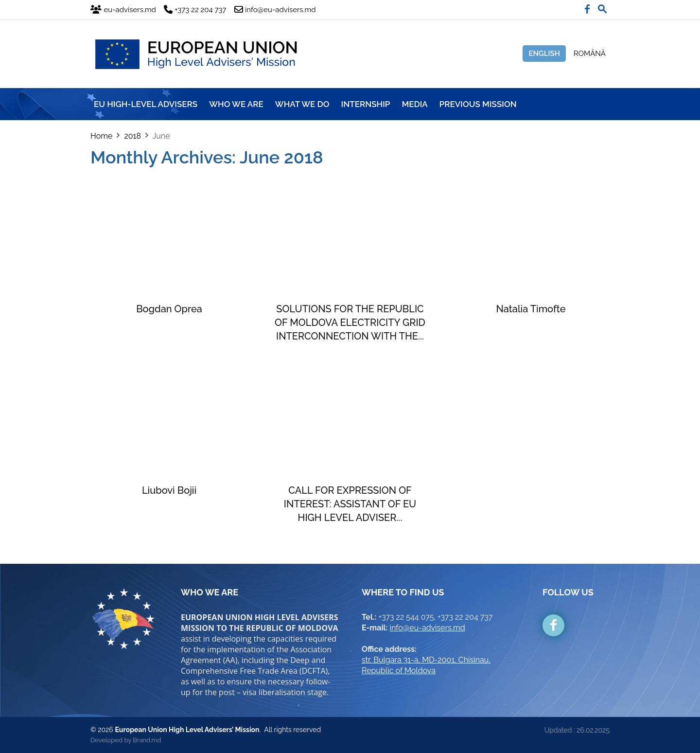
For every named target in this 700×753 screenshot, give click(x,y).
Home (101, 136)
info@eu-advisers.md (428, 628)
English (544, 54)
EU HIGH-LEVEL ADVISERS (146, 104)
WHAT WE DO (302, 104)
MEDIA (414, 104)
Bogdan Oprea (169, 309)
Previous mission (478, 104)
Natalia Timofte (531, 309)
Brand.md (147, 740)
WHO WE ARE (236, 104)
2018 (132, 136)
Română (590, 54)
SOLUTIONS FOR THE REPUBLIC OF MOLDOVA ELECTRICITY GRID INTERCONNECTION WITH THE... (350, 323)
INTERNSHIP (366, 104)
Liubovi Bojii (169, 490)
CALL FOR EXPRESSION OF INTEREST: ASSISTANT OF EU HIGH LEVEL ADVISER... (350, 504)
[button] (602, 7)
